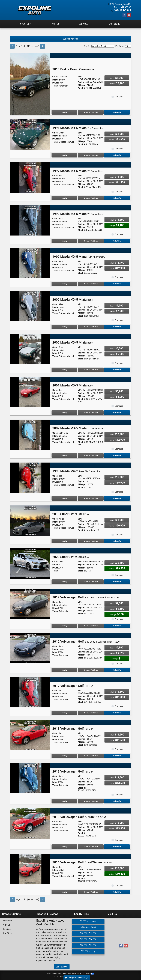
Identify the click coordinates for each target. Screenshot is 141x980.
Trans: (55, 86)
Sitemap (74, 973)
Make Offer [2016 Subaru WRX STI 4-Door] (117, 541)
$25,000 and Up (88, 951)
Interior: (56, 80)
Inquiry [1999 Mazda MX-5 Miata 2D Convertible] (64, 241)
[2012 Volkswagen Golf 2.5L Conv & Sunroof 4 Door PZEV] (30, 604)
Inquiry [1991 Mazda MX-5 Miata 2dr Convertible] (64, 155)
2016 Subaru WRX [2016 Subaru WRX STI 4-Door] (71, 514)
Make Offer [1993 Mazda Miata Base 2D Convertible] (117, 498)
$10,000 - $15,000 (88, 933)
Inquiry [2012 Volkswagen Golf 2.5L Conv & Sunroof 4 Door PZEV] (64, 626)
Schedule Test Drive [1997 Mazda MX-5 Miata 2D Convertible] (91, 198)
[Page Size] (128, 46)
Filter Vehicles (71, 39)
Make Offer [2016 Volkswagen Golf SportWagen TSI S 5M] (117, 892)
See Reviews (61, 967)
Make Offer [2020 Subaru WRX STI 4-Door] (117, 582)
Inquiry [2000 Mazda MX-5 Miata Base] (64, 327)
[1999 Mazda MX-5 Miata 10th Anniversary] (30, 263)
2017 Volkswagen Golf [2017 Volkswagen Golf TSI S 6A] (73, 686)
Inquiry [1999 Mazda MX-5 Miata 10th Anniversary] (64, 284)
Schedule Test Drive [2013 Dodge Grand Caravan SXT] (91, 112)
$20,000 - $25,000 (88, 945)
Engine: (81, 82)
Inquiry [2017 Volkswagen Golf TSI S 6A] (64, 713)
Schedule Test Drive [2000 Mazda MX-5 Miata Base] (91, 327)
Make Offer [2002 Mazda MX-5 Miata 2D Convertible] (117, 455)
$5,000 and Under (88, 921)
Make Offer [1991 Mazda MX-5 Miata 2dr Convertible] (117, 155)
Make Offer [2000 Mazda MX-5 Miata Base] (117, 327)
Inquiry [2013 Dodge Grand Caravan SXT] (64, 112)
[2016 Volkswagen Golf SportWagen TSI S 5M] (30, 869)
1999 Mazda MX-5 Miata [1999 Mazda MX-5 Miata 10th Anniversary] (79, 257)
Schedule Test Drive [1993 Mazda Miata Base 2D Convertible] (91, 498)
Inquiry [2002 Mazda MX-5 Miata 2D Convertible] (64, 455)
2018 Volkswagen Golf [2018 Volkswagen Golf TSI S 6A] (73, 728)
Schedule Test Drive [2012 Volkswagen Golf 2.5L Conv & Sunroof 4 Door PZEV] (91, 626)
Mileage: (82, 85)
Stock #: (82, 88)
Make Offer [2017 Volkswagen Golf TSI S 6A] (117, 713)
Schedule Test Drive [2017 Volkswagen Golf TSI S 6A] (91, 713)
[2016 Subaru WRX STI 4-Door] (30, 520)
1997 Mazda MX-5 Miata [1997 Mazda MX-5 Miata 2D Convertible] (77, 171)
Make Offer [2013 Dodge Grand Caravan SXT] (117, 112)
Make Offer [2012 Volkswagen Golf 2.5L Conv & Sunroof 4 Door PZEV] (117, 626)
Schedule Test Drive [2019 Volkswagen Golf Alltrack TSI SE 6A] (91, 847)
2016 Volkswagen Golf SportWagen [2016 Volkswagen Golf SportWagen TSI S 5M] (82, 862)
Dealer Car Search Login (54, 973)
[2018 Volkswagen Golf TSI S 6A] (30, 735)
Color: (55, 77)
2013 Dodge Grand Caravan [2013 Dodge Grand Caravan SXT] (74, 69)
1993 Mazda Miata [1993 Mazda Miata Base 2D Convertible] (76, 471)
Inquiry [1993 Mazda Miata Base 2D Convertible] (64, 498)
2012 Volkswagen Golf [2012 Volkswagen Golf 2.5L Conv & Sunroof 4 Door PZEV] (86, 597)
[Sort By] (103, 46)
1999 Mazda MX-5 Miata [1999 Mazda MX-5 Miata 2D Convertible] (77, 214)
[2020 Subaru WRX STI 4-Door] (30, 563)
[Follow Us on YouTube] (129, 15)
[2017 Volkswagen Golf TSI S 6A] (30, 692)
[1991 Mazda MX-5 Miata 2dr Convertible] (30, 134)
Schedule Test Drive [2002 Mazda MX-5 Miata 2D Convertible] (91, 455)
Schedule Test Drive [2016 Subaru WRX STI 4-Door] (91, 541)
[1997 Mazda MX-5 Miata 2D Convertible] (30, 177)
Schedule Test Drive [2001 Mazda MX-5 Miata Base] (91, 412)
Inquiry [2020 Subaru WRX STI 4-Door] (64, 582)
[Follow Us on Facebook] (124, 15)
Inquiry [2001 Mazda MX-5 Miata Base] (64, 412)
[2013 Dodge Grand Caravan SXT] (30, 84)
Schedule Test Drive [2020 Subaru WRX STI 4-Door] (91, 582)
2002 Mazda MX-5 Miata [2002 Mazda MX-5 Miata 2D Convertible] (77, 428)
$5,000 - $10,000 (88, 927)
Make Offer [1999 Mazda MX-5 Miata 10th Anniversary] (117, 284)
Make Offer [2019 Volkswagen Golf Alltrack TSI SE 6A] (117, 847)
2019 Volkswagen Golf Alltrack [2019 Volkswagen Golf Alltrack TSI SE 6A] (79, 817)
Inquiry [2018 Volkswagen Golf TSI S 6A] (64, 756)
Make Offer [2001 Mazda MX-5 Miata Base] (117, 412)
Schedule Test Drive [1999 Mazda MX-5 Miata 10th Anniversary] (91, 284)
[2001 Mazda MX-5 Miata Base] (30, 392)
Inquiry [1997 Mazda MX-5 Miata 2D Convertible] (64, 198)
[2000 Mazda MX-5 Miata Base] (30, 306)
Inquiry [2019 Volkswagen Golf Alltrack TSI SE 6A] (64, 847)
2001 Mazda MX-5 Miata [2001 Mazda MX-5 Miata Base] (72, 385)
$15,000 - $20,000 (88, 939)
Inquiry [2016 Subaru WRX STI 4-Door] (64, 541)
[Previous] (12, 46)
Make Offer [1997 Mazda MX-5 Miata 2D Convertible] (117, 198)
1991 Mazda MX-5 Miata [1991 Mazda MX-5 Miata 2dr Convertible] (78, 128)
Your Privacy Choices (86, 973)
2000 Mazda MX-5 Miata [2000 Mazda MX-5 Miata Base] (72, 299)
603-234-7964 (123, 10)
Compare (119, 96)
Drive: (55, 83)
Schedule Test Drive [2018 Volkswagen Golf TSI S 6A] (91, 756)
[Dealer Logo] (35, 10)
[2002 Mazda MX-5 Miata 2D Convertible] (30, 435)
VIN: (80, 77)
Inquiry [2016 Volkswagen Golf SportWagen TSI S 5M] (64, 892)
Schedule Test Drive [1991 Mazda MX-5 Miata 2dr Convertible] (91, 155)
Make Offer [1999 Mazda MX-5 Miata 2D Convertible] (117, 241)
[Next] (42, 46)
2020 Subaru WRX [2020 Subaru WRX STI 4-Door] (71, 557)
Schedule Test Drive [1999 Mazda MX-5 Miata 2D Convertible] (91, 241)
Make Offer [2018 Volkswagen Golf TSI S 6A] (117, 756)
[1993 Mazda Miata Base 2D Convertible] (30, 477)
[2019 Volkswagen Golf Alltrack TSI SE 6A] (30, 823)
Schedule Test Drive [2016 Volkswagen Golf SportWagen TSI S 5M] (91, 892)
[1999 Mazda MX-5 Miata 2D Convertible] (30, 220)
